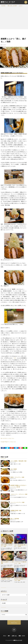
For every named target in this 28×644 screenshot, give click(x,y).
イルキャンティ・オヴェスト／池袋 (19, 494)
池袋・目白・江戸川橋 (6, 548)
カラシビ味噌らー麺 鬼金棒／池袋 (18, 461)
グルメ (5, 636)
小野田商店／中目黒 (5, 579)
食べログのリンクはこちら (7, 438)
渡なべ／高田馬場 (15, 519)
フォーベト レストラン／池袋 (17, 502)
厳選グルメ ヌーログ (8, 2)
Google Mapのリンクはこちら (8, 442)
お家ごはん (14, 636)
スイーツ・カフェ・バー (20, 565)
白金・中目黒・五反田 (5, 581)
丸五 (15, 358)
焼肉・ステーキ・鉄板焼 (7, 580)
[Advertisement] (14, 15)
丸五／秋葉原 (14, 469)
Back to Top (14, 623)
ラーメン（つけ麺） (6, 548)
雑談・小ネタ (22, 636)
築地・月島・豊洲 (21, 582)
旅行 (16, 548)
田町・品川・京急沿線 (20, 548)
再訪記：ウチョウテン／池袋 (17, 477)
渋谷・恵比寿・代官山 (5, 566)
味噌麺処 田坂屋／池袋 (16, 510)
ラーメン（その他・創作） (8, 565)
